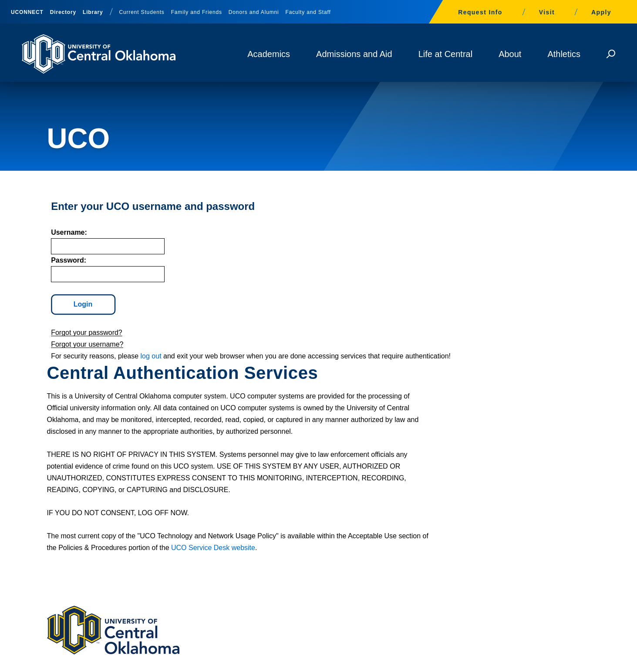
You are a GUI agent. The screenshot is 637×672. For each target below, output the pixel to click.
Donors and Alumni (254, 12)
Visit (547, 12)
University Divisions (531, 658)
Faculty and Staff (308, 12)
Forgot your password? (83, 347)
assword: (65, 275)
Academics (269, 54)
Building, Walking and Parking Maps (318, 532)
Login (80, 319)
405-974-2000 (71, 572)
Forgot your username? (83, 359)
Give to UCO (278, 553)
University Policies (471, 658)
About (510, 54)
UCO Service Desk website (376, 384)
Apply (601, 12)
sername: (65, 247)
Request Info (480, 12)
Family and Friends (197, 12)
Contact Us (76, 600)
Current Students (142, 12)
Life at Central (446, 54)
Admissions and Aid (354, 54)
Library (93, 12)
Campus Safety (471, 553)
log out (147, 370)
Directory (63, 12)
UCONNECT (27, 12)
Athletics (564, 54)
